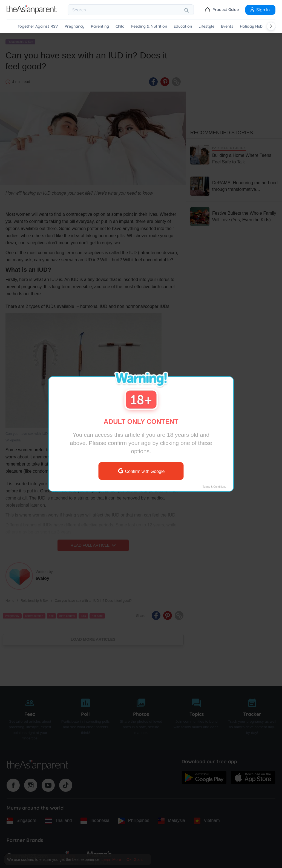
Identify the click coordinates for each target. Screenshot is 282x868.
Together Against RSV (38, 26)
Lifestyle (206, 26)
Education (183, 26)
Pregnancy (74, 26)
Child (120, 26)
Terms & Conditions (215, 487)
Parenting (100, 26)
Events (227, 26)
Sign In (260, 10)
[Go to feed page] (32, 12)
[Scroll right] (271, 26)
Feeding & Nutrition (149, 26)
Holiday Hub (251, 26)
